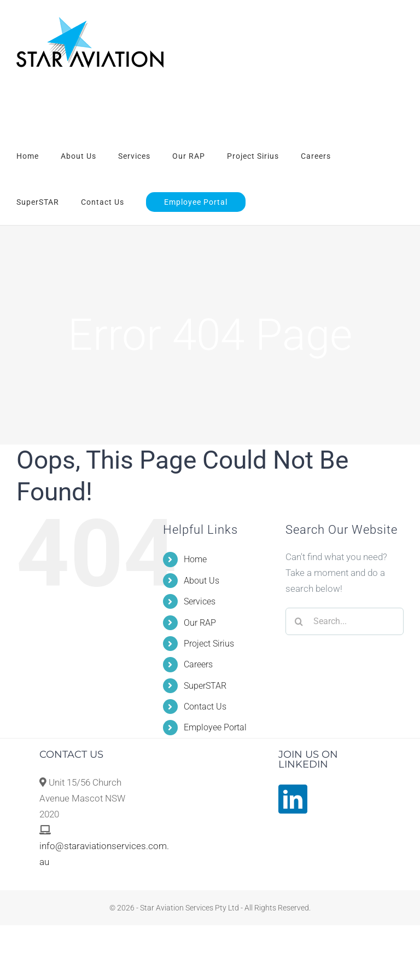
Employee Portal (215, 727)
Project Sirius (209, 644)
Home (195, 559)
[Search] (299, 621)
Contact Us (205, 707)
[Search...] (345, 621)
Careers (198, 664)
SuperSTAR (205, 686)
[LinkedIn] (293, 799)
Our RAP (200, 623)
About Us (202, 581)
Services (200, 601)
